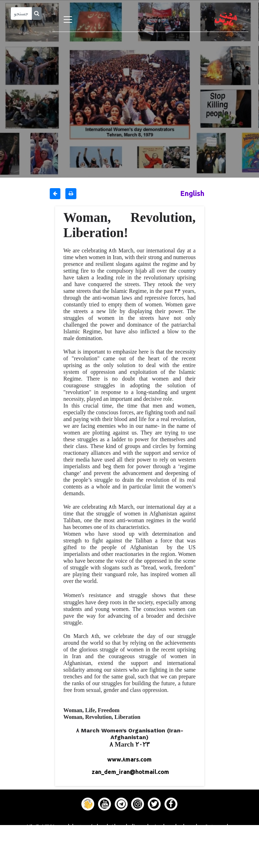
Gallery (130, 846)
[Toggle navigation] (68, 20)
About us (129, 863)
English (192, 193)
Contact (130, 855)
